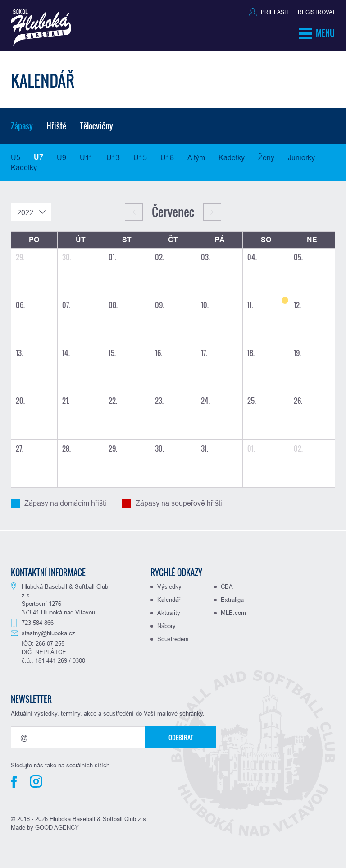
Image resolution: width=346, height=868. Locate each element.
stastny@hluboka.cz (48, 633)
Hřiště (56, 126)
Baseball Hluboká (41, 28)
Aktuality (169, 613)
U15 (140, 157)
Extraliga (232, 600)
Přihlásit (275, 12)
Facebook (14, 782)
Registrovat (316, 12)
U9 (61, 157)
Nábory (166, 626)
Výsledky (169, 586)
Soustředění (173, 639)
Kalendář (169, 600)
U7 (39, 157)
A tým (196, 157)
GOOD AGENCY (57, 827)
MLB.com (233, 613)
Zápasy (22, 126)
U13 (113, 157)
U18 (167, 157)
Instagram (36, 781)
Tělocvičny (96, 126)
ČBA (227, 586)
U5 (16, 157)
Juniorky (301, 157)
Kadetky (232, 157)
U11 (86, 157)
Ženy (266, 157)
